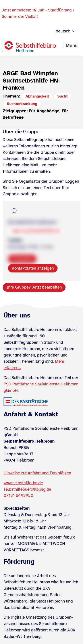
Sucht (62, 96)
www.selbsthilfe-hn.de (23, 483)
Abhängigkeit (37, 96)
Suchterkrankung (22, 104)
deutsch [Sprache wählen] (66, 31)
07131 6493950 (18, 496)
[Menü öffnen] (70, 45)
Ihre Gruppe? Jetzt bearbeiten (34, 287)
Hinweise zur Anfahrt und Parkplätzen (37, 473)
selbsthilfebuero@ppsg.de (27, 489)
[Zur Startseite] (29, 45)
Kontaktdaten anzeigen (33, 268)
